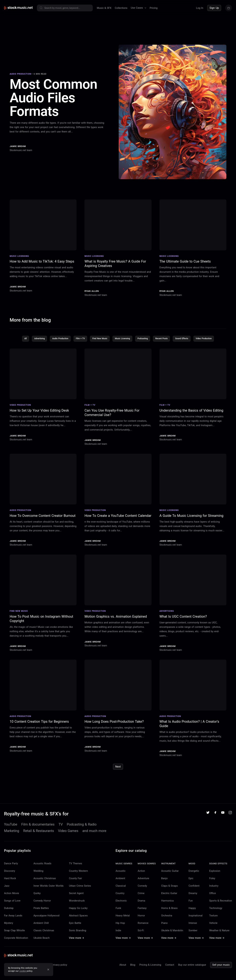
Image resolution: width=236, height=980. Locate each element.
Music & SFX (104, 8)
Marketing (12, 836)
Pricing (154, 8)
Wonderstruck (77, 906)
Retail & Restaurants (39, 836)
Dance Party (11, 869)
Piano (164, 929)
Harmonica (167, 906)
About (123, 970)
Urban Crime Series (80, 891)
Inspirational (196, 921)
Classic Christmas (44, 936)
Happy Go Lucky (78, 914)
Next (118, 772)
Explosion (215, 876)
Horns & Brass (169, 914)
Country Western (78, 876)
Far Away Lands (13, 921)
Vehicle (213, 929)
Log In (200, 8)
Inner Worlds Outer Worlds (49, 891)
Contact (170, 970)
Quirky (37, 899)
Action (141, 876)
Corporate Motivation (16, 943)
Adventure (143, 884)
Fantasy (142, 914)
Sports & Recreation (221, 906)
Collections (121, 8)
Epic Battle (75, 929)
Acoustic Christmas (45, 884)
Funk (118, 914)
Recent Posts (165, 344)
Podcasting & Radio (82, 830)
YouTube (11, 830)
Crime (141, 899)
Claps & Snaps (169, 891)
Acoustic (121, 876)
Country (120, 899)
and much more (94, 836)
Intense (193, 929)
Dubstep (9, 914)
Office (213, 899)
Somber (193, 936)
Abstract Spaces (78, 921)
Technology (216, 914)
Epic (191, 884)
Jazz (7, 891)
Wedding (38, 876)
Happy (192, 914)
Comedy (142, 891)
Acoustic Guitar (170, 876)
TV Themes (75, 869)
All (19, 344)
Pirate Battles (41, 914)
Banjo (164, 884)
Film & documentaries (38, 830)
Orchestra (167, 921)
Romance (143, 929)
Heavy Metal (123, 921)
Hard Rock (10, 884)
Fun (191, 906)
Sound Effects (186, 344)
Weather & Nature (219, 936)
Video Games (68, 836)
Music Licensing (123, 344)
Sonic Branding (77, 936)
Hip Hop (120, 929)
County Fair (75, 884)
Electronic (121, 906)
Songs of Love (12, 906)
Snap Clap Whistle (14, 936)
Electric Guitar (169, 899)
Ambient (120, 884)
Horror (141, 921)
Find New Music (98, 344)
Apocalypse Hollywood (46, 921)
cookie (23, 971)
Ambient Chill (41, 929)
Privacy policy (59, 970)
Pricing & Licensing (150, 970)
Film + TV (77, 344)
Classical (121, 891)
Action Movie (12, 899)
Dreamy (193, 899)
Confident (194, 891)
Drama (141, 906)
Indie (118, 936)
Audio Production (56, 344)
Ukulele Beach (42, 943)
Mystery (9, 929)
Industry (214, 891)
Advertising (34, 344)
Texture (213, 921)
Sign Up (214, 8)
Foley (212, 884)
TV (61, 830)
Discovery (10, 876)
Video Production (210, 344)
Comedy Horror (42, 906)
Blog (133, 970)
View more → (77, 943)
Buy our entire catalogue (192, 970)
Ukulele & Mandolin (172, 936)
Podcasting (145, 344)
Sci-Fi (141, 936)
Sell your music (221, 970)
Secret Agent (76, 899)
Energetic (194, 876)
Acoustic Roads (42, 869)
